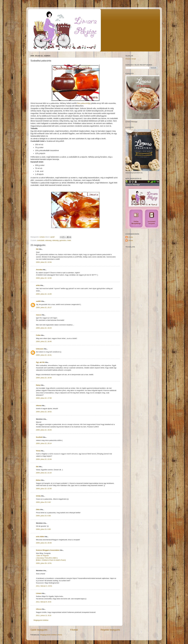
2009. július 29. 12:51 (44, 563)
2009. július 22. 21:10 (44, 473)
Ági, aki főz (40, 362)
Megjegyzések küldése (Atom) (51, 635)
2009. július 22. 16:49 (44, 378)
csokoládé (41, 240)
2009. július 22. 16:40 (44, 341)
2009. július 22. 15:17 (44, 307)
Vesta (38, 451)
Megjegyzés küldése (41, 620)
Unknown (40, 349)
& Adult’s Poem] (60, 560)
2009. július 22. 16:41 (44, 355)
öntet (69, 240)
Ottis (38, 509)
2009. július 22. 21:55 (44, 489)
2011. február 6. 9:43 (44, 602)
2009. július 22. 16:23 (44, 328)
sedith (38, 301)
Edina (38, 480)
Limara (39, 593)
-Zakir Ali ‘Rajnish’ (43, 556)
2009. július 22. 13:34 (44, 262)
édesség (56, 240)
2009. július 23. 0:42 (43, 502)
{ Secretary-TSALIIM (44, 558)
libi (37, 249)
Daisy (38, 385)
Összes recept (131, 59)
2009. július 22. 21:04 (44, 459)
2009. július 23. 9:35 (43, 529)
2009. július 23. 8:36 (43, 516)
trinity (38, 496)
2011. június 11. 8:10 (44, 615)
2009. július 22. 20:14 (44, 443)
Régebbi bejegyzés (110, 630)
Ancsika (39, 270)
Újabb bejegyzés (39, 630)
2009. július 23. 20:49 (44, 543)
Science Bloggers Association (48, 550)
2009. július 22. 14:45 (44, 294)
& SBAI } (54, 558)
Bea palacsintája (84, 103)
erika (38, 285)
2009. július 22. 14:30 (44, 278)
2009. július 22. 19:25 (44, 430)
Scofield (39, 437)
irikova (39, 405)
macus (39, 315)
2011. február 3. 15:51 (44, 586)
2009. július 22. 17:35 (44, 398)
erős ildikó (40, 537)
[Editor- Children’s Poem (45, 560)
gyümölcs (63, 240)
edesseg (48, 240)
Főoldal (74, 630)
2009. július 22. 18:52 (44, 412)
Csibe (38, 335)
